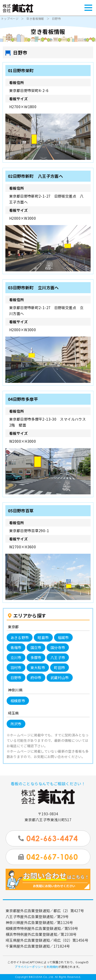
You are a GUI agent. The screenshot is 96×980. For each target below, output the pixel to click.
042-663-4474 (48, 838)
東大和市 (38, 668)
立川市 (16, 658)
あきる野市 (20, 637)
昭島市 (43, 637)
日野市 (16, 678)
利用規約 (52, 967)
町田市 (60, 668)
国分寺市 (58, 648)
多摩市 (36, 658)
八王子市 (58, 658)
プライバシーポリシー (29, 967)
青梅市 (16, 648)
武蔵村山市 (60, 678)
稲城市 (63, 637)
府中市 (36, 678)
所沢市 (16, 724)
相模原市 (18, 701)
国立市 (36, 648)
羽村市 (16, 668)
